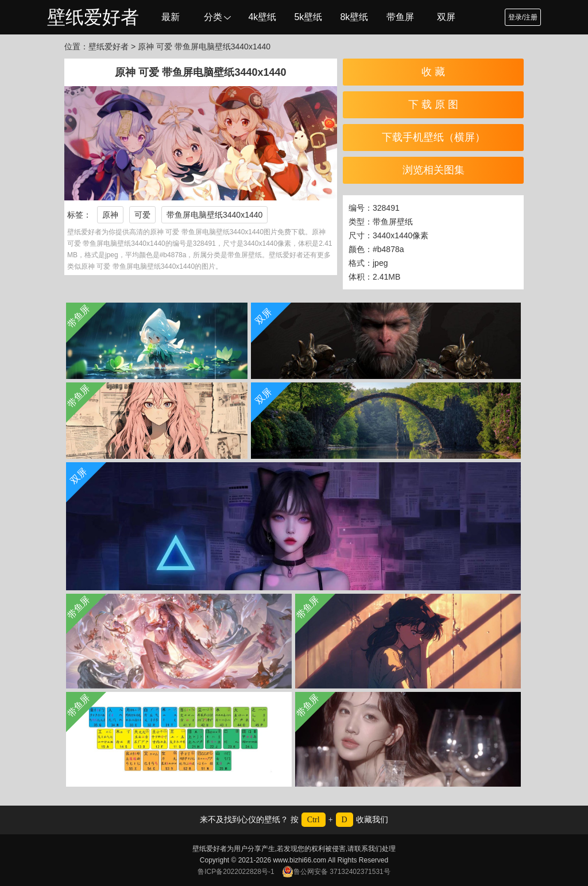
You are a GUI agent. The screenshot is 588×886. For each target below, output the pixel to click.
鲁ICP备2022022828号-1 (236, 872)
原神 (110, 215)
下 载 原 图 (433, 105)
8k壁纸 (354, 17)
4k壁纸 (262, 17)
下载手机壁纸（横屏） (434, 137)
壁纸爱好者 (93, 17)
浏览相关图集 (434, 170)
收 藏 (433, 72)
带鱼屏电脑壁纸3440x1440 (214, 215)
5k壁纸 (308, 17)
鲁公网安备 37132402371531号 (336, 872)
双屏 (446, 17)
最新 (171, 17)
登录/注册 (523, 17)
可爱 (142, 215)
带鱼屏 (400, 17)
